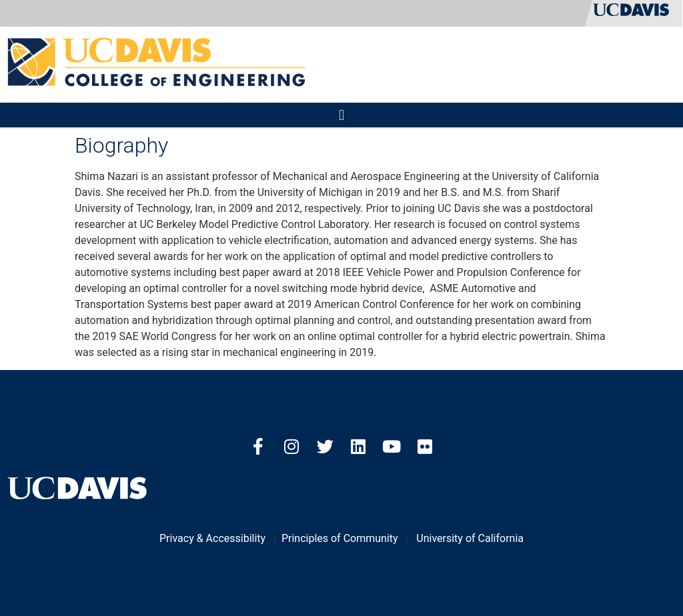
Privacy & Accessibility (212, 538)
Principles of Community (340, 538)
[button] (341, 115)
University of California (470, 538)
